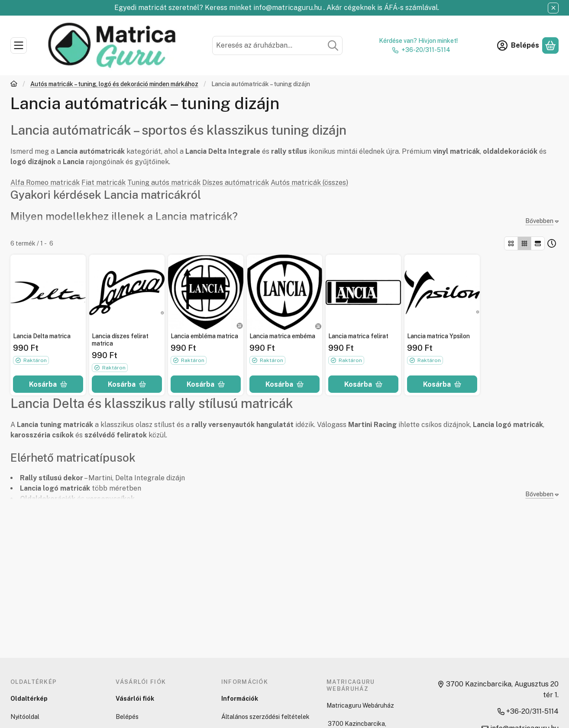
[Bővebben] (540, 221)
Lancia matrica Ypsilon (438, 336)
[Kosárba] (48, 384)
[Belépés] (518, 45)
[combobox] (278, 45)
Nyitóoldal (25, 717)
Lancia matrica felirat (358, 336)
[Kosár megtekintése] (550, 45)
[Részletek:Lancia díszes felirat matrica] (127, 292)
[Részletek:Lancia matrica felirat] (363, 292)
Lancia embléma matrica (204, 336)
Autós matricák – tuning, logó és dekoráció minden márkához (114, 84)
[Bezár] (553, 8)
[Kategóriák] (19, 45)
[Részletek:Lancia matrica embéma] (284, 292)
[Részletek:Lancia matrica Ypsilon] (442, 292)
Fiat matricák (103, 183)
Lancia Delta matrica (42, 336)
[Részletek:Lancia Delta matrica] (48, 292)
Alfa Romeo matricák (45, 183)
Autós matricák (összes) (309, 183)
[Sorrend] (552, 243)
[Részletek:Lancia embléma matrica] (206, 292)
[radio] (511, 243)
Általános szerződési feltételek (265, 717)
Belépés (127, 717)
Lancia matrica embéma (282, 336)
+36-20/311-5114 (426, 50)
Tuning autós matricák (164, 183)
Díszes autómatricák (236, 183)
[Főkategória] (14, 85)
